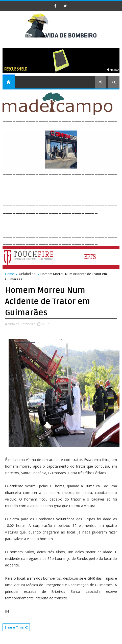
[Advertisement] (62, 191)
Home (10, 274)
